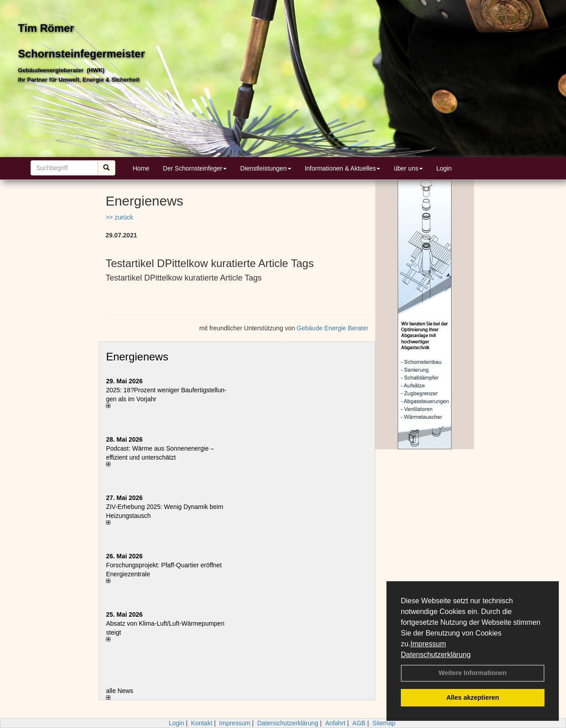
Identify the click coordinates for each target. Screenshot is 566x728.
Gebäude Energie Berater (333, 328)
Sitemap (384, 723)
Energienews (137, 357)
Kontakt (202, 723)
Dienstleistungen (266, 168)
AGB (359, 723)
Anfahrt (335, 723)
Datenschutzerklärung (436, 655)
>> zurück (119, 217)
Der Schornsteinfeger (195, 168)
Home (141, 168)
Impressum (428, 644)
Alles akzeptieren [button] (473, 697)
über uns (408, 168)
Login (444, 168)
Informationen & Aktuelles (343, 168)
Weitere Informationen (473, 673)
